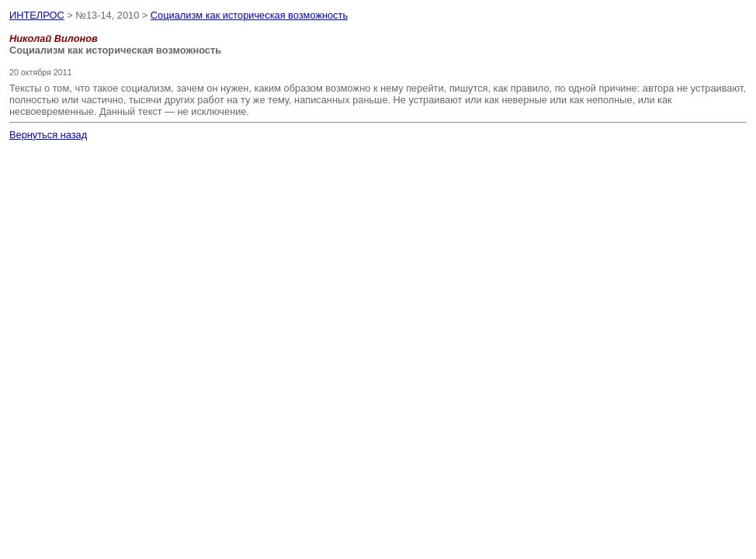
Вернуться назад (48, 135)
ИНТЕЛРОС (37, 15)
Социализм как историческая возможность (249, 15)
